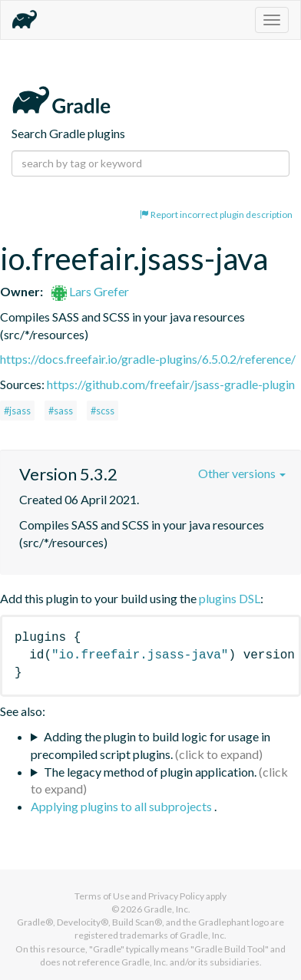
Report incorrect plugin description (216, 214)
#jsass (17, 411)
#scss (103, 411)
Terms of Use (102, 896)
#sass (61, 411)
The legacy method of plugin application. (150, 772)
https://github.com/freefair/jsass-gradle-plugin (171, 384)
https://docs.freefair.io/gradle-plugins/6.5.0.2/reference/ (148, 359)
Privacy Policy (176, 896)
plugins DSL (230, 598)
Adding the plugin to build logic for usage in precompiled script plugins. (150, 745)
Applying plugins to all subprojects (122, 806)
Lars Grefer (90, 291)
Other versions (242, 473)
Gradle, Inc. (167, 909)
